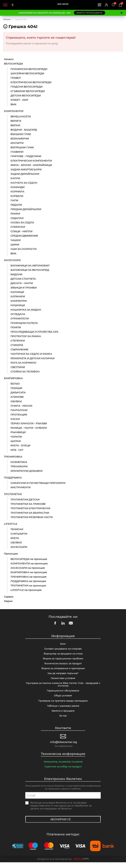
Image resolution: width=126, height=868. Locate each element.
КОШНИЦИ (18, 305)
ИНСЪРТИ (17, 143)
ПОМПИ (16, 327)
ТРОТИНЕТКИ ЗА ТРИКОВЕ (28, 504)
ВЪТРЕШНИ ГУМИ (22, 148)
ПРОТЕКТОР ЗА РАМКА (26, 336)
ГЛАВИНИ (17, 152)
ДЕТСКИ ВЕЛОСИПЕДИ (26, 96)
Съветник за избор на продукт (63, 772)
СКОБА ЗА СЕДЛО (22, 223)
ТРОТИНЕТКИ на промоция (28, 586)
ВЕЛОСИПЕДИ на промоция (29, 559)
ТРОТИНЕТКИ (13, 494)
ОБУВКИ (16, 401)
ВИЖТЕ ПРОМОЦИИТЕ (89, 13)
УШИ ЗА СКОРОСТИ (23, 249)
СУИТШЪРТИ (19, 534)
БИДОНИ (16, 274)
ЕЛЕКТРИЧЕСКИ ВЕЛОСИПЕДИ (31, 82)
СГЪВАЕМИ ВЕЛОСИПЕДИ (28, 91)
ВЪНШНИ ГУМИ (21, 134)
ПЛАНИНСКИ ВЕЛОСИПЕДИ (29, 69)
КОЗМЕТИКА (19, 462)
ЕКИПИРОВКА (13, 378)
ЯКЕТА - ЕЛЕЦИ (20, 446)
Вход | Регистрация (106, 5)
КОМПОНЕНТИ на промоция (29, 564)
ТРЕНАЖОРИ (19, 467)
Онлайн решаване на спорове (63, 649)
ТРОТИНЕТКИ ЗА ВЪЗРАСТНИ (30, 513)
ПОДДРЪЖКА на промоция (28, 581)
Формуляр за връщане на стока (63, 655)
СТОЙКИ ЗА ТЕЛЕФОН (25, 372)
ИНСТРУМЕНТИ (21, 488)
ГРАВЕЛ (16, 78)
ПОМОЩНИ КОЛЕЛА (24, 323)
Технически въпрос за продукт (63, 665)
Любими (114, 4)
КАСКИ (15, 419)
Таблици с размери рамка (63, 710)
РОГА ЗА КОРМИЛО (23, 363)
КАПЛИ (15, 178)
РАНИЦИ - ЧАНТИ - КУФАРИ (29, 428)
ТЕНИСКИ (17, 529)
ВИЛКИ (15, 125)
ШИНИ (15, 245)
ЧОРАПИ (16, 437)
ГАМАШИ (16, 388)
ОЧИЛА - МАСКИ (21, 406)
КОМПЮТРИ (19, 301)
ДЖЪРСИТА (18, 393)
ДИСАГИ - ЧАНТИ (22, 283)
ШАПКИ (16, 441)
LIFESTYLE (11, 524)
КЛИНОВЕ (17, 397)
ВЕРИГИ (16, 121)
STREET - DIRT (19, 100)
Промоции (11, 554)
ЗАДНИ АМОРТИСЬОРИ (26, 170)
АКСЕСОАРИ (12, 260)
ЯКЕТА (15, 538)
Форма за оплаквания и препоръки (63, 670)
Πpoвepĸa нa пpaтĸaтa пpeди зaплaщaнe (63, 705)
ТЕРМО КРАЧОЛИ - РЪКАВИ (29, 424)
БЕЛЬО (15, 384)
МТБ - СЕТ (17, 450)
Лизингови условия (63, 681)
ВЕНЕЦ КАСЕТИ (21, 117)
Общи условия (63, 699)
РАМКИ (15, 214)
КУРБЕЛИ (17, 196)
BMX (13, 104)
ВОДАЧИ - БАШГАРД (24, 130)
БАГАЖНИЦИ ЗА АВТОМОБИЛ (30, 266)
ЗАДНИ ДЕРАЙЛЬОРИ (25, 174)
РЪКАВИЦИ (18, 432)
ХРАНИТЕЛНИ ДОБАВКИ (26, 471)
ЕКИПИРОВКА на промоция (29, 572)
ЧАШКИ (16, 240)
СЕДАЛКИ (17, 218)
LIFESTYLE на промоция (26, 590)
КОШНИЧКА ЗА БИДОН (26, 310)
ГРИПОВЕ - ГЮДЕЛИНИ (26, 156)
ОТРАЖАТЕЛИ (20, 319)
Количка (122, 4)
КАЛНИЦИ (17, 292)
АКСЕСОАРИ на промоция (28, 568)
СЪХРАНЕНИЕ (19, 350)
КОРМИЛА (17, 192)
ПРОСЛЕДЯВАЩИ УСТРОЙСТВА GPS (34, 332)
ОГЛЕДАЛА (18, 314)
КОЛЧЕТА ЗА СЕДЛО (24, 183)
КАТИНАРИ (18, 297)
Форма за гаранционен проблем (63, 660)
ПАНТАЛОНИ (19, 410)
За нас (63, 721)
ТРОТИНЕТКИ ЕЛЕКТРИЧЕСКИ (30, 508)
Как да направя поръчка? (63, 676)
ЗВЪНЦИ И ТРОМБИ (24, 288)
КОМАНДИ (17, 187)
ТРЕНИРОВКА (13, 457)
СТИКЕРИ (17, 345)
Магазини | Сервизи (99, 5)
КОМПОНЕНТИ (14, 111)
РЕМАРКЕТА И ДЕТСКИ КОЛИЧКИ (32, 358)
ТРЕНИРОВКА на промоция (28, 577)
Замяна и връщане (63, 715)
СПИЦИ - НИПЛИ (21, 231)
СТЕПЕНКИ (18, 341)
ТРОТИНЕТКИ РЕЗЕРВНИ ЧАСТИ (32, 517)
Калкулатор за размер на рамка (63, 767)
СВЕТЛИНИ (18, 367)
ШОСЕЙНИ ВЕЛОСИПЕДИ (27, 74)
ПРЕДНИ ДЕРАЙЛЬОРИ (26, 209)
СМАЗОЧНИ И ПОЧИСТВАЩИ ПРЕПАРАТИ (38, 483)
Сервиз (9, 597)
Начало (7, 19)
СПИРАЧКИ (18, 227)
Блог (63, 644)
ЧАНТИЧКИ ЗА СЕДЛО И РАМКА (31, 354)
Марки (8, 601)
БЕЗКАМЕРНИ (20, 139)
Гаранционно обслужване (63, 694)
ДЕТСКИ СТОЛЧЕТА (23, 279)
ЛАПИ (14, 201)
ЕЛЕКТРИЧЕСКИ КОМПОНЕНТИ (31, 161)
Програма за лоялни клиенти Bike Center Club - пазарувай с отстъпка (63, 688)
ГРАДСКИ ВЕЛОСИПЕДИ (26, 87)
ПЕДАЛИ (16, 205)
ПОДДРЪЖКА (13, 478)
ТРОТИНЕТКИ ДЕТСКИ (25, 500)
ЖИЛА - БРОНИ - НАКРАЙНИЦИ (31, 165)
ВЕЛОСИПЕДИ (13, 64)
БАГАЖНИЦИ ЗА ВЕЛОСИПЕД (30, 270)
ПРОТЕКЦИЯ (19, 415)
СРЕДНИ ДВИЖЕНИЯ (24, 236)
